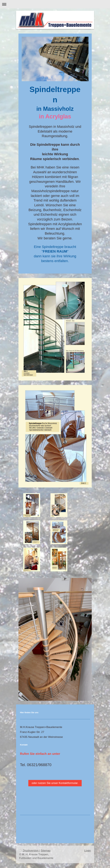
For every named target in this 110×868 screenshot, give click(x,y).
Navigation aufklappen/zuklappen (55, 4)
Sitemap (46, 851)
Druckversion (29, 851)
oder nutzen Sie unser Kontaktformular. (55, 783)
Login (87, 851)
